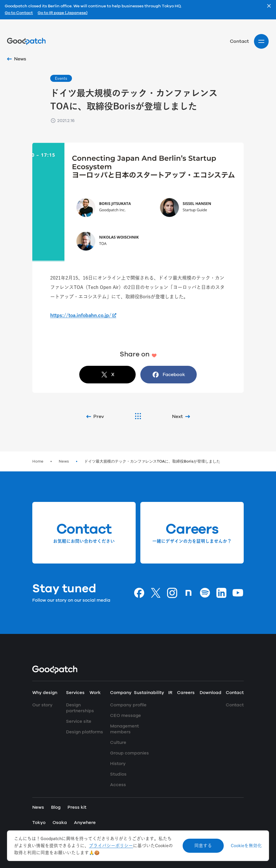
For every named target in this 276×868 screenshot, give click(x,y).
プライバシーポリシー (111, 846)
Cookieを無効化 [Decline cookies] (246, 846)
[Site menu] (261, 41)
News (64, 461)
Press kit (77, 807)
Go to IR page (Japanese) (63, 13)
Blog (56, 807)
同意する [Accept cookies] (203, 846)
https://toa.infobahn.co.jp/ (81, 315)
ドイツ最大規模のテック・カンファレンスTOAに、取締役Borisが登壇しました (152, 461)
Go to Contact (19, 13)
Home (38, 461)
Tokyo (39, 823)
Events (61, 78)
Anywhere (85, 823)
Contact (239, 41)
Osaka (60, 823)
